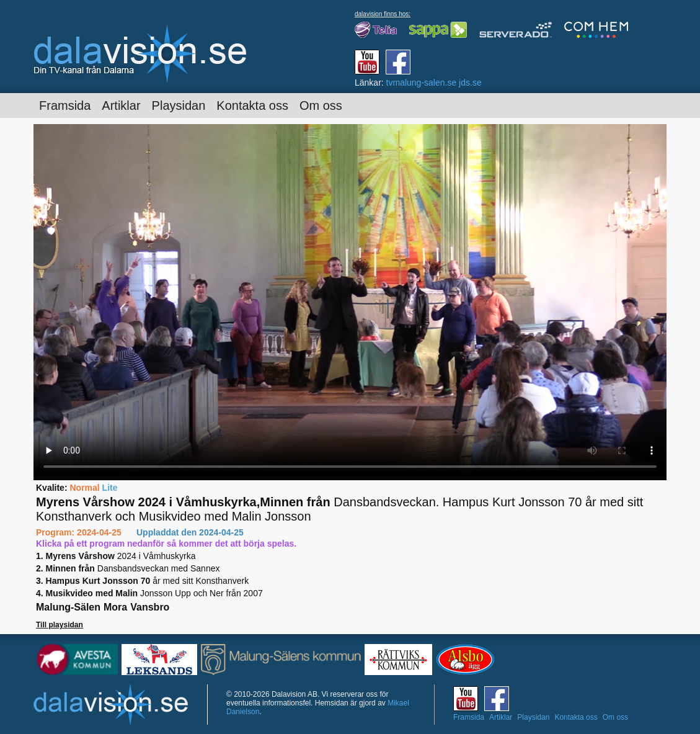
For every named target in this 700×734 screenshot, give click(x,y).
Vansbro (150, 607)
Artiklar (121, 105)
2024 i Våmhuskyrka (116, 556)
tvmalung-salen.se (422, 83)
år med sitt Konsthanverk (142, 581)
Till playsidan (60, 625)
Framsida (65, 105)
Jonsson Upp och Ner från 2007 (149, 593)
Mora (115, 607)
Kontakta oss (252, 105)
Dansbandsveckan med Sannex (128, 568)
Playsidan (179, 105)
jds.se (470, 83)
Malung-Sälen (68, 607)
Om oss (321, 105)
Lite (110, 488)
